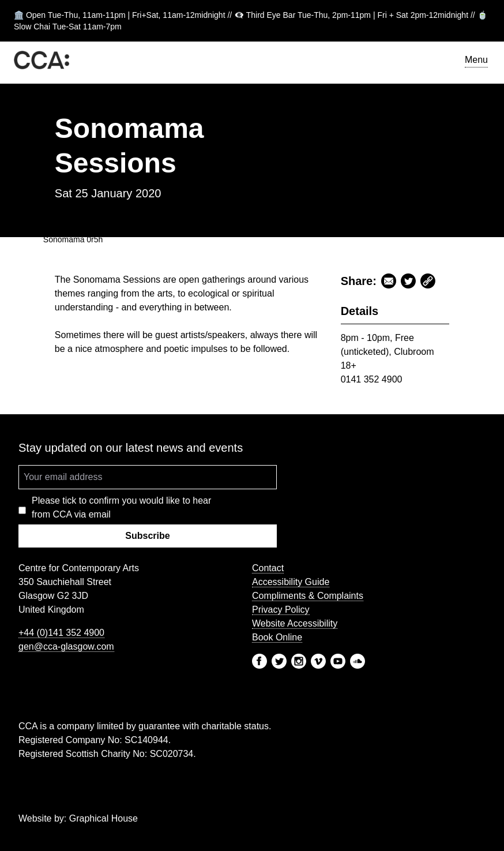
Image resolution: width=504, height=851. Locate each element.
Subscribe (147, 536)
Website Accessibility (295, 623)
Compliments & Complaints (308, 596)
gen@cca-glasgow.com (66, 646)
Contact (268, 568)
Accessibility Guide (291, 582)
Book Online (277, 637)
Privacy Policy (281, 610)
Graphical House (104, 818)
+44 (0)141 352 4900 (61, 633)
